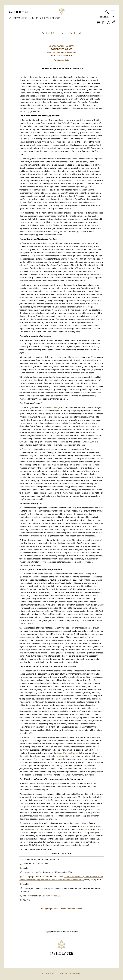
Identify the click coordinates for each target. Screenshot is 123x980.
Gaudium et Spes (49, 896)
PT (75, 33)
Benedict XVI (16, 18)
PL (71, 33)
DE (43, 33)
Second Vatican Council (67, 753)
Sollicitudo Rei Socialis (33, 829)
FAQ (42, 974)
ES (52, 33)
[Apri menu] (112, 12)
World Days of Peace (48, 18)
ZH (80, 33)
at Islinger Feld (32, 872)
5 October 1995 (79, 180)
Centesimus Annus (50, 407)
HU (62, 33)
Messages (29, 18)
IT (67, 33)
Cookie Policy (62, 974)
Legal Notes (50, 974)
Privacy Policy (75, 974)
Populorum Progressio (91, 826)
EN (48, 33)
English (105, 18)
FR (57, 33)
